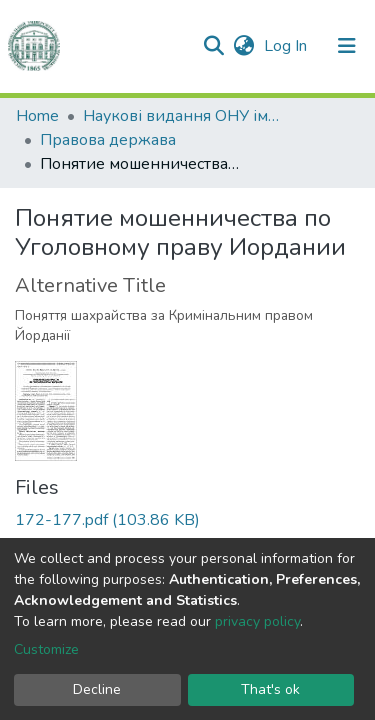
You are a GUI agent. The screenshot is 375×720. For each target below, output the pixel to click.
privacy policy (257, 621)
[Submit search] (213, 46)
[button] (243, 46)
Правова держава (108, 140)
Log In (287, 46)
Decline (97, 689)
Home (37, 116)
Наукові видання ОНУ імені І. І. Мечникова (183, 116)
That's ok (270, 689)
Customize (46, 649)
